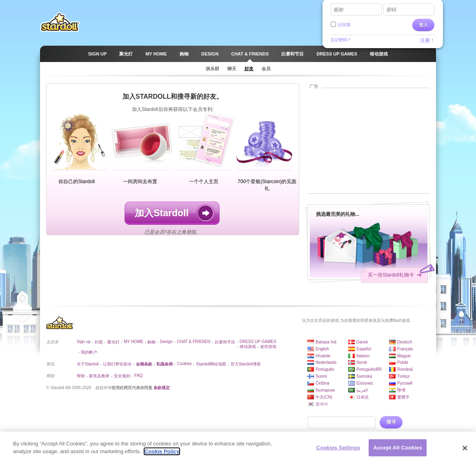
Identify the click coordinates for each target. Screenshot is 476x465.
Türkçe (404, 376)
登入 (423, 25)
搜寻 (391, 422)
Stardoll (60, 22)
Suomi (321, 376)
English (322, 349)
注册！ (427, 40)
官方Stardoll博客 (246, 364)
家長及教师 (99, 376)
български (325, 390)
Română (405, 369)
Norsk (362, 362)
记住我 (344, 25)
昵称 (338, 10)
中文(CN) (324, 397)
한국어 (322, 404)
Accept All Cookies (398, 451)
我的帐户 (89, 352)
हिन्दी (401, 390)
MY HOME (133, 342)
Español (364, 349)
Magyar (404, 356)
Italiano (363, 356)
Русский (405, 383)
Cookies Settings (338, 451)
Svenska (364, 376)
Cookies (185, 364)
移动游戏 (248, 347)
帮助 (81, 376)
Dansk (362, 342)
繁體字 (403, 397)
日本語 (363, 397)
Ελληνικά (365, 383)
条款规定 (162, 388)
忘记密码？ (341, 40)
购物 (151, 342)
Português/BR (369, 369)
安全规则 (122, 376)
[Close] (465, 451)
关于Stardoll (88, 364)
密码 (391, 10)
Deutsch (405, 342)
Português (325, 369)
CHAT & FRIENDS (194, 342)
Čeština (323, 383)
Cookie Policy (162, 455)
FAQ (138, 375)
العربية (362, 390)
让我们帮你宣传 (117, 364)
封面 (99, 342)
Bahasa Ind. (326, 342)
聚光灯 (113, 342)
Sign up (84, 342)
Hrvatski (323, 356)
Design (166, 342)
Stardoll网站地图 (211, 364)
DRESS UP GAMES (258, 342)
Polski (403, 362)
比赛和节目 (225, 342)
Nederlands (326, 362)
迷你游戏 (268, 347)
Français (405, 349)
